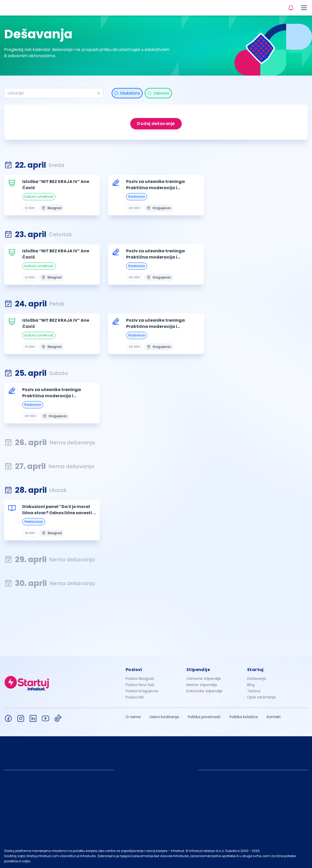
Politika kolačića (244, 717)
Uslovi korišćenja (164, 717)
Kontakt (274, 717)
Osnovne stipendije (204, 679)
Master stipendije (202, 685)
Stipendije (198, 670)
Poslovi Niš (135, 697)
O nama (133, 717)
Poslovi (134, 670)
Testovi (254, 691)
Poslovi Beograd (140, 679)
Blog (251, 685)
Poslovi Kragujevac (142, 691)
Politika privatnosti (204, 717)
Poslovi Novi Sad (140, 685)
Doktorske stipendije (204, 691)
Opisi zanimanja (261, 697)
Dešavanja (257, 679)
